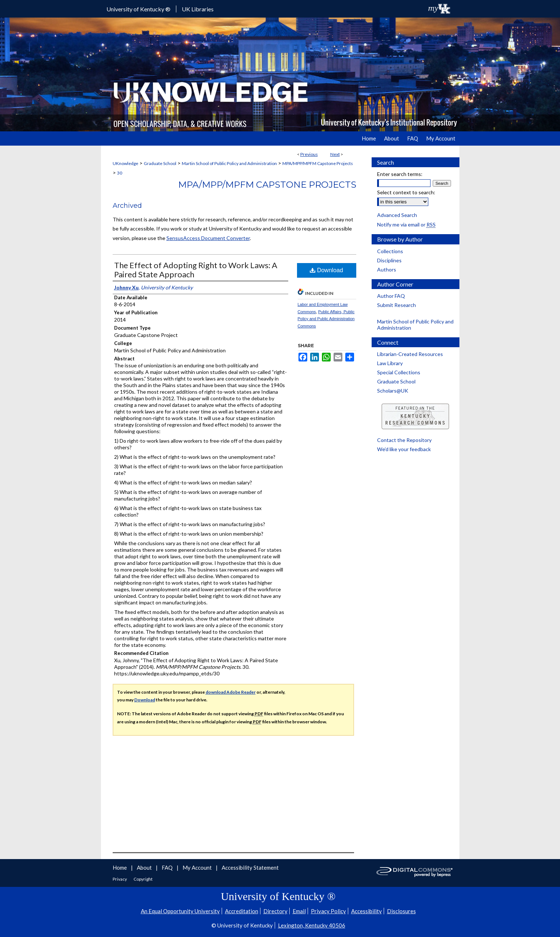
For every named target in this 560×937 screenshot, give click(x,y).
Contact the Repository (404, 440)
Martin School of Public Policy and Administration (229, 163)
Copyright (143, 879)
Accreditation (242, 911)
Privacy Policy (328, 911)
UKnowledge (125, 163)
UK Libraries (198, 9)
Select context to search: (406, 192)
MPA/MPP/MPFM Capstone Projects (318, 163)
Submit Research (396, 305)
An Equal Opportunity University (180, 911)
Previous (309, 154)
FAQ (168, 867)
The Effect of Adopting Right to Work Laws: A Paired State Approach (196, 270)
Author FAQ (391, 296)
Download (326, 270)
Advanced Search (397, 215)
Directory (275, 911)
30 (120, 173)
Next (335, 154)
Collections (390, 251)
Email (299, 911)
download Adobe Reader (231, 692)
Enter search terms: (400, 174)
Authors (387, 269)
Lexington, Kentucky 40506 (312, 925)
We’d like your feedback (404, 449)
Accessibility (367, 911)
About (145, 867)
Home (120, 867)
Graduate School (160, 163)
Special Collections (399, 372)
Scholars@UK (393, 391)
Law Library (390, 363)
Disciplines (389, 260)
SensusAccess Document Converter (208, 238)
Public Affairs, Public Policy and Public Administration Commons (326, 319)
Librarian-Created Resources (410, 354)
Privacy (120, 879)
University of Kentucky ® (138, 9)
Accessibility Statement (250, 867)
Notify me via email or (406, 224)
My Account (198, 867)
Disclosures (401, 911)
